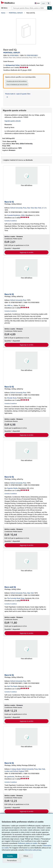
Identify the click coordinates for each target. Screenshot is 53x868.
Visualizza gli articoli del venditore (17, 81)
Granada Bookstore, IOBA (16, 215)
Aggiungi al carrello (27, 252)
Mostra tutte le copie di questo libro (18, 94)
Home (3, 13)
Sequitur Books (12, 488)
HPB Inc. (10, 305)
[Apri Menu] (5, 8)
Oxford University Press (18, 300)
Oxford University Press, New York (22, 593)
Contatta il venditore (11, 221)
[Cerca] (50, 8)
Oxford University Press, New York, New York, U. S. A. (28, 208)
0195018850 (14, 55)
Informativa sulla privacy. (33, 850)
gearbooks (11, 776)
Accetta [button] (10, 856)
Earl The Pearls (12, 686)
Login (43, 3)
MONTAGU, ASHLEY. (16, 13)
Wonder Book (12, 398)
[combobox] (29, 8)
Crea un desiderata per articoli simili (17, 85)
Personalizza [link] (12, 860)
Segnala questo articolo (13, 121)
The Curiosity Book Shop (16, 598)
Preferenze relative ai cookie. (28, 843)
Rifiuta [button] (26, 856)
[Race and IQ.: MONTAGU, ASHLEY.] (26, 19)
